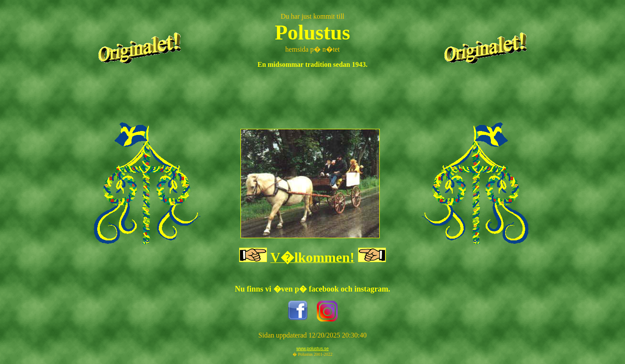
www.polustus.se (312, 349)
